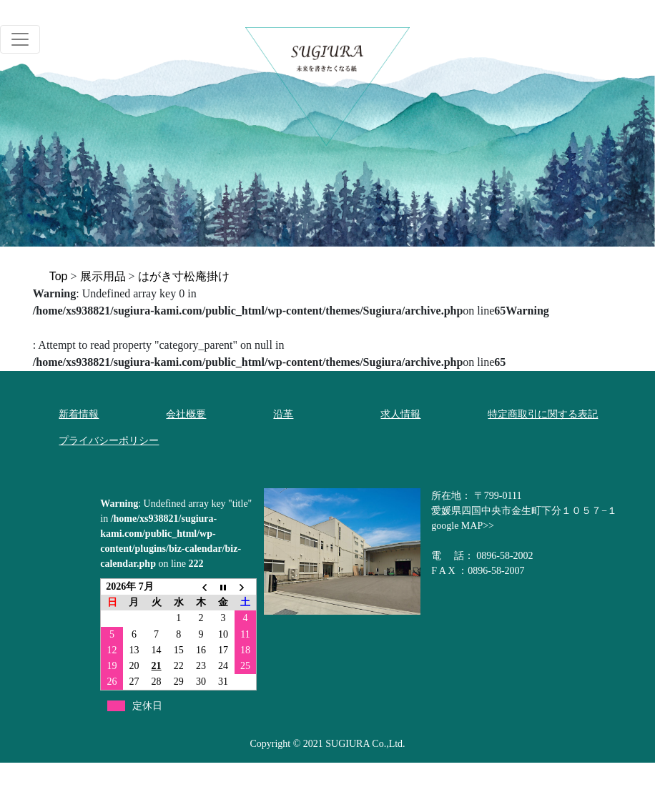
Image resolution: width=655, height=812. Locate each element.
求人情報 (400, 414)
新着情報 (79, 414)
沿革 (283, 414)
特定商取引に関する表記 (543, 414)
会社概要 (186, 414)
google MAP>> (463, 526)
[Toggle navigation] (20, 39)
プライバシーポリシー (109, 441)
